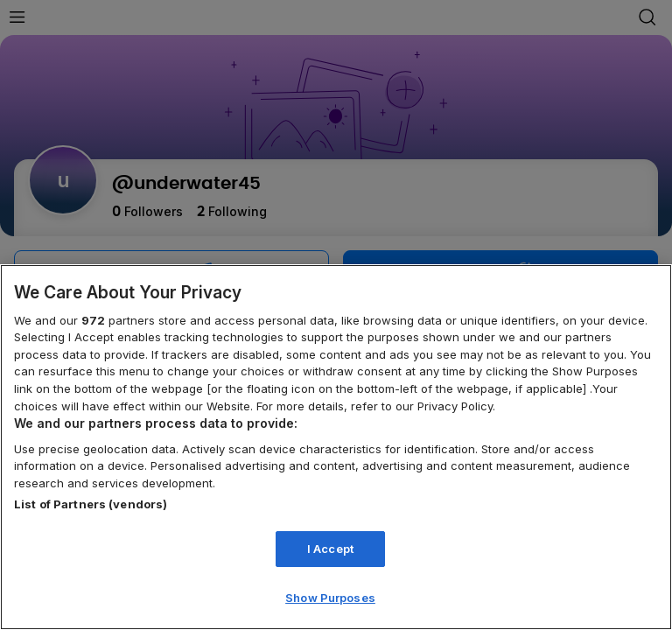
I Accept (330, 549)
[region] (336, 447)
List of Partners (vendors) (91, 504)
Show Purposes (330, 598)
